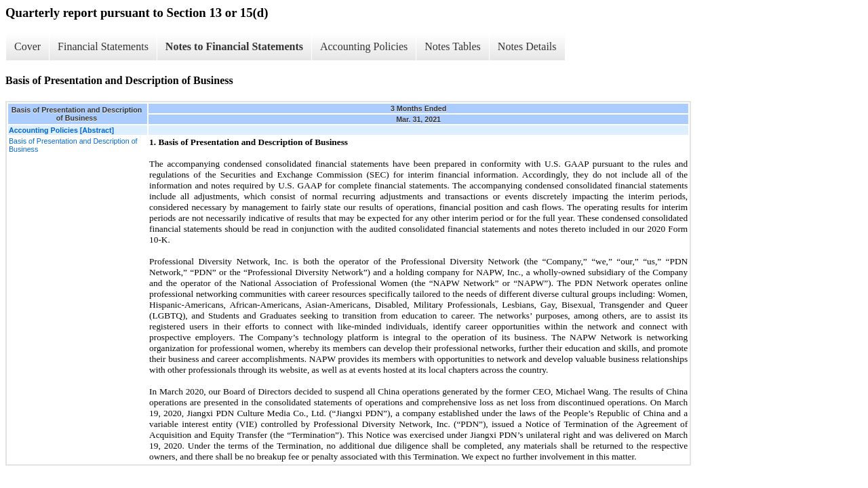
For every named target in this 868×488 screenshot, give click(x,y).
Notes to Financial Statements (234, 46)
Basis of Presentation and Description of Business (73, 145)
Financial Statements (103, 46)
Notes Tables (453, 46)
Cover (27, 46)
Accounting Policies (364, 46)
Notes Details (527, 46)
